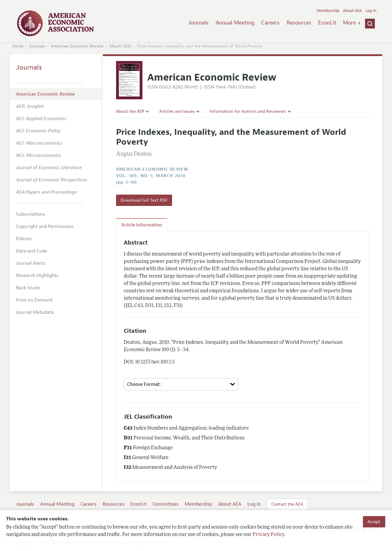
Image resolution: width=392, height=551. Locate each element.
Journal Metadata (35, 312)
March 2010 (121, 46)
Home (18, 46)
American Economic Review (77, 46)
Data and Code (32, 251)
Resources (299, 23)
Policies (24, 239)
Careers (270, 23)
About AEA (352, 11)
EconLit (327, 23)
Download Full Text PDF (144, 200)
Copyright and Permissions (45, 226)
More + (352, 23)
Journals (198, 23)
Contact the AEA (287, 504)
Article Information (142, 225)
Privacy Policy (268, 535)
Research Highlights (37, 275)
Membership (328, 11)
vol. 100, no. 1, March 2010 (151, 176)
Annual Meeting (235, 23)
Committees (166, 504)
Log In (371, 11)
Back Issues (28, 288)
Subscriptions (30, 214)
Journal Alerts (31, 263)
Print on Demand (34, 300)
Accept (374, 522)
